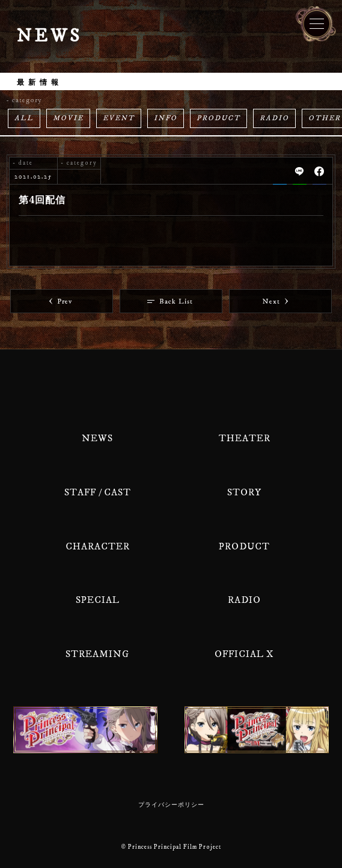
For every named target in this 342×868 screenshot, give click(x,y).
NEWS (97, 438)
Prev (61, 301)
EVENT (119, 118)
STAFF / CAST (98, 492)
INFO (166, 118)
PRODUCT (218, 118)
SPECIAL (98, 600)
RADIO (274, 118)
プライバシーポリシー (171, 805)
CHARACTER (98, 546)
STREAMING (97, 654)
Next (275, 301)
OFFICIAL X (244, 654)
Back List (170, 301)
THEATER (245, 438)
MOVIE (68, 118)
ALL (24, 118)
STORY (244, 492)
